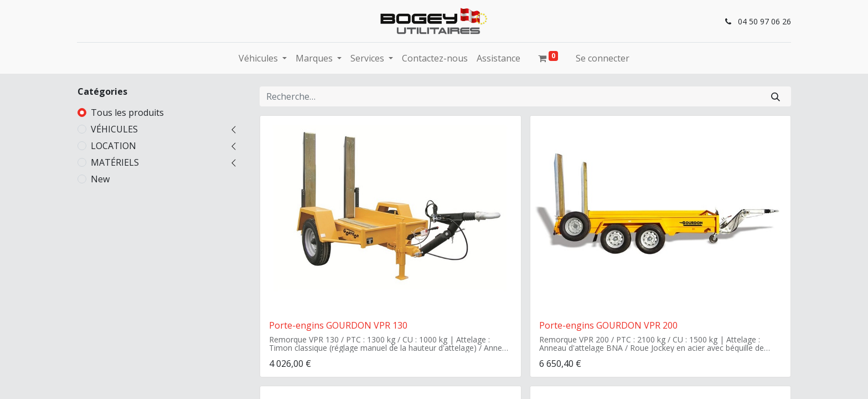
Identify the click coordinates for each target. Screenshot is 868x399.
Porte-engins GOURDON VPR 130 (338, 325)
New (100, 179)
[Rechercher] (776, 96)
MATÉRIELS (115, 162)
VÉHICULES (114, 129)
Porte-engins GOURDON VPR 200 (608, 325)
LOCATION (113, 146)
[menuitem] (435, 58)
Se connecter (603, 58)
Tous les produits (127, 112)
